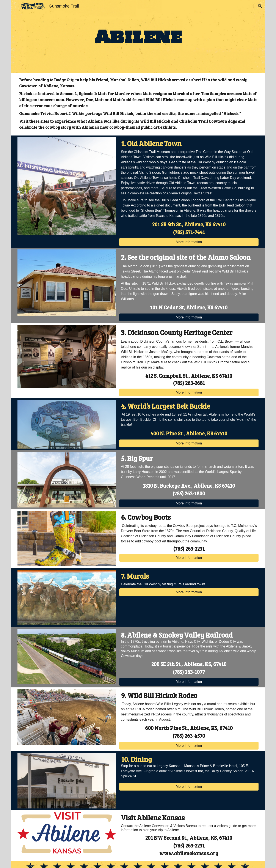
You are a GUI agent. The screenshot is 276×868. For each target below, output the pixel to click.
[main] (138, 37)
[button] (260, 6)
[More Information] (189, 242)
